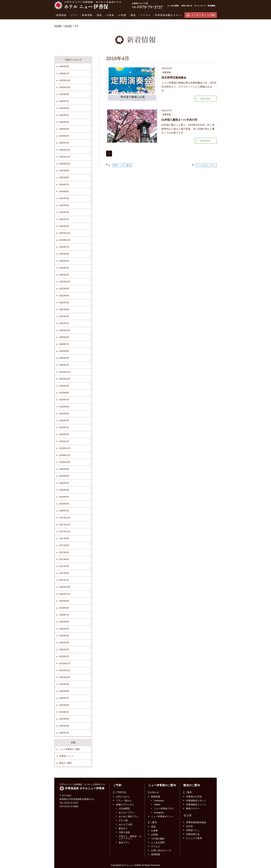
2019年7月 (64, 400)
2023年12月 (65, 233)
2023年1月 (64, 275)
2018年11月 (65, 455)
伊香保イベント (67, 756)
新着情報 (86, 15)
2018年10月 (65, 462)
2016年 (68, 26)
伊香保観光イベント (196, 805)
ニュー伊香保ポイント (162, 816)
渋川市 (190, 826)
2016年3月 (64, 643)
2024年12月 (65, 150)
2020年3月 (64, 358)
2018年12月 (65, 448)
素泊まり (123, 828)
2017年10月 (65, 532)
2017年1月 (64, 580)
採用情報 (212, 6)
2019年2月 (64, 434)
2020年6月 (64, 351)
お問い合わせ (186, 6)
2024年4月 (64, 205)
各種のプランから (125, 805)
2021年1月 (64, 323)
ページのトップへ (206, 165)
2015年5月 (64, 712)
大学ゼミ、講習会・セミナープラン (130, 837)
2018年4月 (64, 504)
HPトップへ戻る (122, 165)
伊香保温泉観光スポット (167, 15)
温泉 (98, 15)
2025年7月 (64, 101)
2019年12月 (65, 372)
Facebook (159, 801)
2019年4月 (64, 421)
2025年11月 (65, 80)
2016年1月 (64, 656)
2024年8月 (64, 178)
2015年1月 (64, 733)
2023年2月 (64, 268)
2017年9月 (64, 538)
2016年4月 (64, 636)
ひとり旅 (123, 820)
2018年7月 (64, 483)
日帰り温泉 (124, 832)
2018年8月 (64, 476)
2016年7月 (64, 615)
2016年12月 (65, 587)
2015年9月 (64, 684)
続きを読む (206, 99)
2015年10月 (65, 677)
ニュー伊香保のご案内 (70, 749)
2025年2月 (64, 136)
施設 (132, 15)
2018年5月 (64, 497)
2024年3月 (64, 212)
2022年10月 (65, 282)
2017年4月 (64, 559)
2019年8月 (64, 393)
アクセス (144, 15)
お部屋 (121, 15)
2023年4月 (64, 254)
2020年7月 (64, 344)
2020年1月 (64, 365)
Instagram (159, 812)
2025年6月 (64, 108)
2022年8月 (64, 296)
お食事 (109, 15)
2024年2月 (64, 219)
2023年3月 (64, 261)
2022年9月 (64, 289)
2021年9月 (64, 309)
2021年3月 (64, 316)
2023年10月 (65, 240)
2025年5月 (64, 115)
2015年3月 (64, 726)
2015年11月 (65, 670)
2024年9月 (64, 171)
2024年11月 (65, 157)
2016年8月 (64, 608)
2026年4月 (64, 66)
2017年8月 (64, 545)
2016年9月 (64, 601)
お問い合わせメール (161, 850)
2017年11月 (65, 525)
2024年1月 (64, 226)
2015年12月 (65, 664)
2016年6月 (64, 622)
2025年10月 (65, 87)
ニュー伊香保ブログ (164, 809)
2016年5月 (64, 629)
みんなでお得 (125, 824)
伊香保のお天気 (194, 797)
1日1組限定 (124, 809)
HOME (58, 26)
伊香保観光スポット (196, 801)
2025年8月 (64, 94)
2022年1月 (64, 303)
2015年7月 (64, 698)
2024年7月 (64, 185)
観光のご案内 (66, 763)
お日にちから (123, 797)
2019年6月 (64, 407)
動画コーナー (193, 809)
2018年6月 (64, 490)
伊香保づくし (193, 830)
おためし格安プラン (129, 816)
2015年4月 (64, 719)
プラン (73, 15)
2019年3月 (64, 427)
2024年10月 (65, 164)
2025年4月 (64, 122)
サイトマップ (200, 6)
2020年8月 (64, 337)
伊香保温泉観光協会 (196, 822)
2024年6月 (64, 192)
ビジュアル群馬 (194, 838)
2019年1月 (64, 441)
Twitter (157, 805)
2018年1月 (64, 511)
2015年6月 (64, 705)
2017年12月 (65, 518)
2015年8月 (64, 691)
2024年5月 (64, 198)
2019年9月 (64, 386)
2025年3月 (64, 129)
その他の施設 (158, 839)
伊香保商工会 (193, 834)
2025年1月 (64, 143)
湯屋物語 (61, 15)
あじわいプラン (127, 812)
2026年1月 (64, 74)
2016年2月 (64, 650)
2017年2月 (64, 573)
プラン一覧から (124, 801)
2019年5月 (64, 414)
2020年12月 (65, 330)
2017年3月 (64, 566)
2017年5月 (64, 552)
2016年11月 (65, 594)
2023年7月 (64, 247)
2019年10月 (65, 379)
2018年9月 (64, 469)
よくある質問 (173, 6)
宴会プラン (124, 843)
